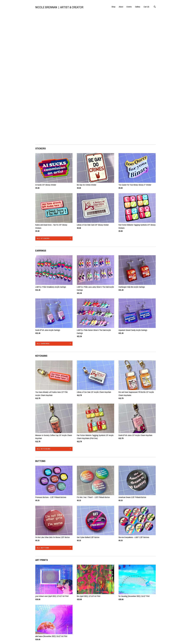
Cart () (146, 7)
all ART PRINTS (44, 519)
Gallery (138, 7)
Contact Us (40, 635)
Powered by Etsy (125, 627)
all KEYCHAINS (44, 321)
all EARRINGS (43, 215)
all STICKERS (43, 110)
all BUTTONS (43, 420)
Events (129, 7)
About (121, 7)
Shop (113, 7)
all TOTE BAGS (44, 577)
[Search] (155, 7)
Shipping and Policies (43, 631)
